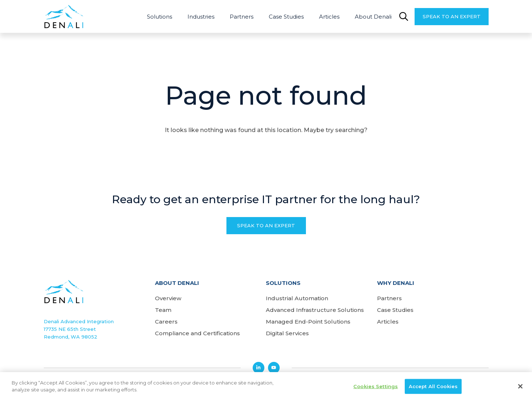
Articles (329, 17)
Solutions (160, 17)
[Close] (520, 388)
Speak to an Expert (452, 16)
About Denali (373, 17)
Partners (242, 17)
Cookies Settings (376, 388)
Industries (201, 17)
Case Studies (286, 17)
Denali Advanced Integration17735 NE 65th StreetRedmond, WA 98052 (79, 329)
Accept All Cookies (433, 388)
